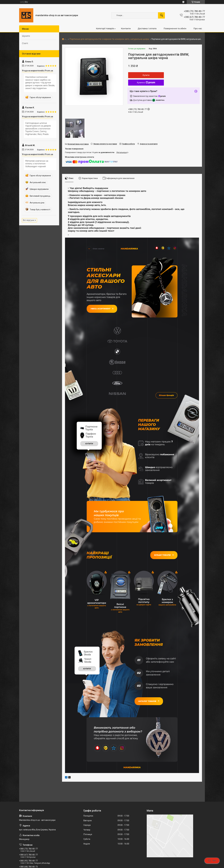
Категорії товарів (105, 29)
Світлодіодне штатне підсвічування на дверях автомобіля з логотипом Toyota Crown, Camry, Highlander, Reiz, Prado (38, 129)
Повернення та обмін (175, 29)
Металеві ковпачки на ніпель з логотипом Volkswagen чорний (37, 164)
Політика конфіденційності (139, 865)
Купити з (146, 83)
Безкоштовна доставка (78, 144)
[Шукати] (161, 15)
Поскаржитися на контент (117, 865)
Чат (212, 861)
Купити (146, 75)
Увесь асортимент (102, 308)
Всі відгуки (29, 220)
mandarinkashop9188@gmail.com (36, 822)
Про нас (198, 29)
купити (89, 387)
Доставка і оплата (147, 29)
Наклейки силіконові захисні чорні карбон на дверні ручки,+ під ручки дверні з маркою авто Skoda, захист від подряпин (40, 83)
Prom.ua (126, 860)
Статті (25, 43)
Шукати (26, 36)
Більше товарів (164, 499)
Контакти (126, 29)
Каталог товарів (149, 644)
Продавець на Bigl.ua (112, 863)
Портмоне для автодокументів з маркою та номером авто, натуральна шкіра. (109, 39)
